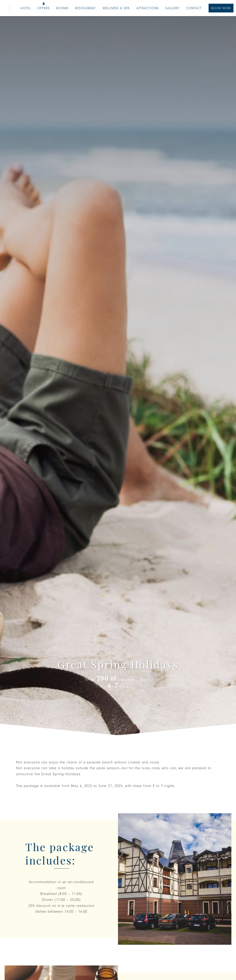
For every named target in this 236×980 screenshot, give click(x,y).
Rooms (62, 8)
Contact (194, 8)
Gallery (172, 8)
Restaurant (86, 8)
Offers (43, 8)
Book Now (221, 8)
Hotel (26, 8)
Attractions (148, 8)
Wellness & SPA (116, 8)
